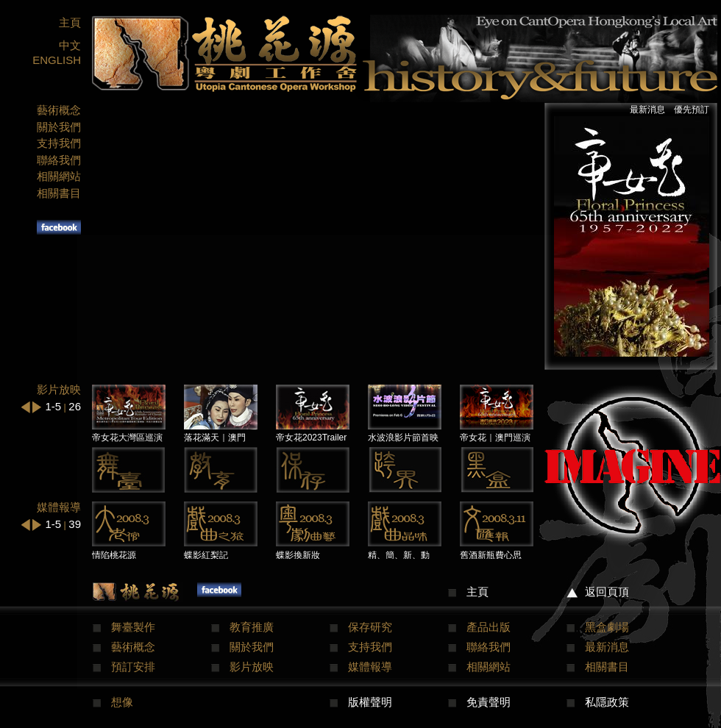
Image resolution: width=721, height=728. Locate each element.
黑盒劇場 (607, 627)
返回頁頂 (607, 592)
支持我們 (59, 143)
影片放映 (252, 667)
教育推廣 (252, 627)
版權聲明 (370, 702)
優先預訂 (692, 110)
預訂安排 (133, 667)
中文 (70, 45)
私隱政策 (607, 702)
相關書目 (59, 193)
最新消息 (647, 110)
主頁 (70, 22)
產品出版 (489, 627)
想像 (122, 702)
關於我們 (59, 127)
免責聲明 (489, 702)
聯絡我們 (59, 160)
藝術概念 (59, 110)
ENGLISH (57, 60)
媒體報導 (370, 667)
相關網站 (59, 176)
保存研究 (370, 627)
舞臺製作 (133, 627)
